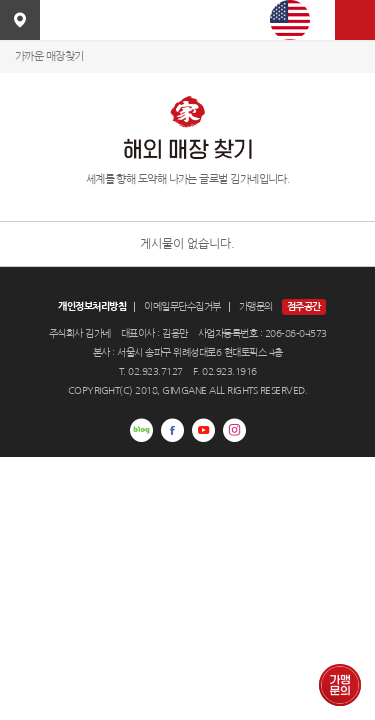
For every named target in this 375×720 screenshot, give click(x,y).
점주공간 (304, 306)
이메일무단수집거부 (182, 306)
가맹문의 (256, 306)
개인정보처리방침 (92, 306)
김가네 (188, 20)
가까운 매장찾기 (49, 56)
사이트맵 (355, 20)
